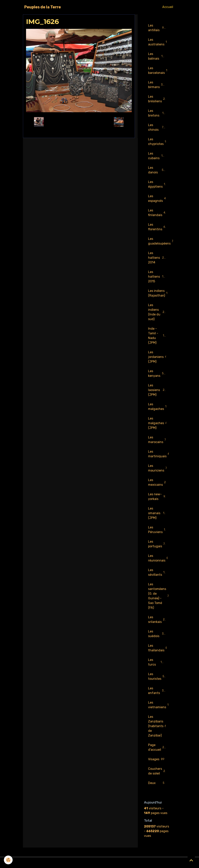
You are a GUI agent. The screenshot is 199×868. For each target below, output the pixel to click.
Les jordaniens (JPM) (157, 357)
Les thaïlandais (159, 648)
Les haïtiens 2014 (157, 258)
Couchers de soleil (158, 771)
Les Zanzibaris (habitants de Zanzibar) (158, 726)
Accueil (168, 7)
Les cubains (157, 156)
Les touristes (157, 676)
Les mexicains (159, 482)
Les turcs (157, 662)
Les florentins (158, 227)
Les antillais (157, 28)
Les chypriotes (158, 142)
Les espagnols (158, 198)
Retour (79, 122)
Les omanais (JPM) (157, 513)
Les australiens (158, 42)
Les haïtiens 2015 (157, 277)
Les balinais (157, 56)
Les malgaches (159, 407)
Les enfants (157, 691)
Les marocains (158, 440)
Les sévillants (158, 572)
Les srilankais (157, 619)
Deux (157, 783)
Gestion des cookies (100, 862)
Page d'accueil (158, 747)
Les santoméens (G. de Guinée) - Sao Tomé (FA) (159, 596)
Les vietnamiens (159, 705)
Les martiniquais (159, 454)
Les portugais (157, 544)
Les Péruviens (158, 530)
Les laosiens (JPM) (157, 390)
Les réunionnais (159, 558)
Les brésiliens (157, 99)
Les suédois (157, 634)
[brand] (43, 7)
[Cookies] (8, 860)
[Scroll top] (191, 860)
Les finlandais (158, 213)
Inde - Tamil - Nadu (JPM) (158, 336)
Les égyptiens (158, 184)
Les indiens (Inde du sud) (158, 312)
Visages (157, 759)
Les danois (157, 170)
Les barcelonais (159, 70)
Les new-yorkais (157, 497)
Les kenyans (157, 373)
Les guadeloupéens (159, 241)
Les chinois (157, 127)
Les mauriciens (158, 468)
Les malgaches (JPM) (158, 423)
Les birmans (157, 85)
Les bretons (157, 113)
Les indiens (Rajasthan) (159, 293)
